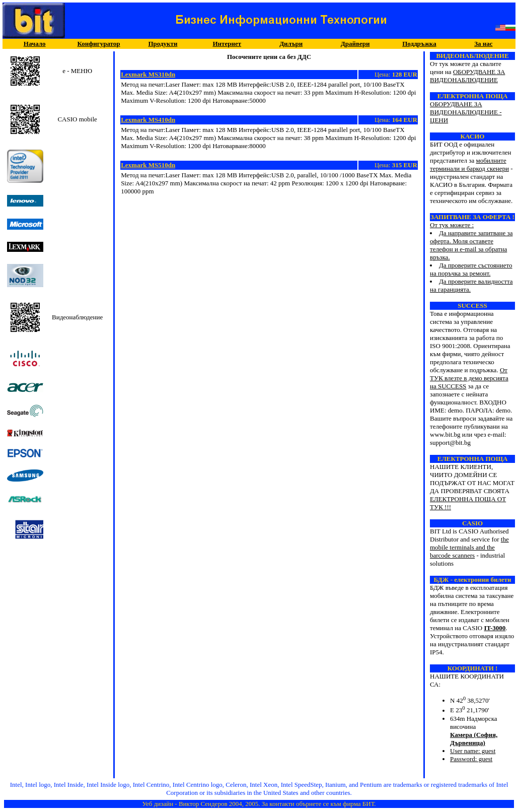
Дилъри (291, 44)
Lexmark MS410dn (148, 120)
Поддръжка (419, 44)
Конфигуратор (99, 44)
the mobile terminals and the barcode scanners (469, 547)
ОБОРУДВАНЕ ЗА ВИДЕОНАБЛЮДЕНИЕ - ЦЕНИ (466, 112)
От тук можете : (472, 249)
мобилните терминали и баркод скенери (469, 164)
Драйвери (355, 44)
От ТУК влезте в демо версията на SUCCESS (469, 378)
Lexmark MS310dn (148, 74)
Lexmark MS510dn (148, 165)
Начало (35, 44)
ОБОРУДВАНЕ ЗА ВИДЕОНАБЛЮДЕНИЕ (467, 76)
